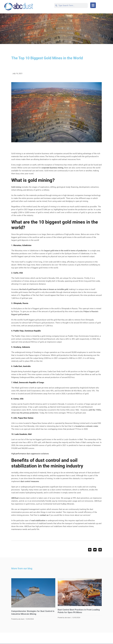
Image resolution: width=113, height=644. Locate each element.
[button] (93, 5)
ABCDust (15, 498)
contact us (44, 515)
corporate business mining (52, 168)
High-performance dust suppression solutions (30, 454)
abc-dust (21, 619)
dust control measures (30, 481)
